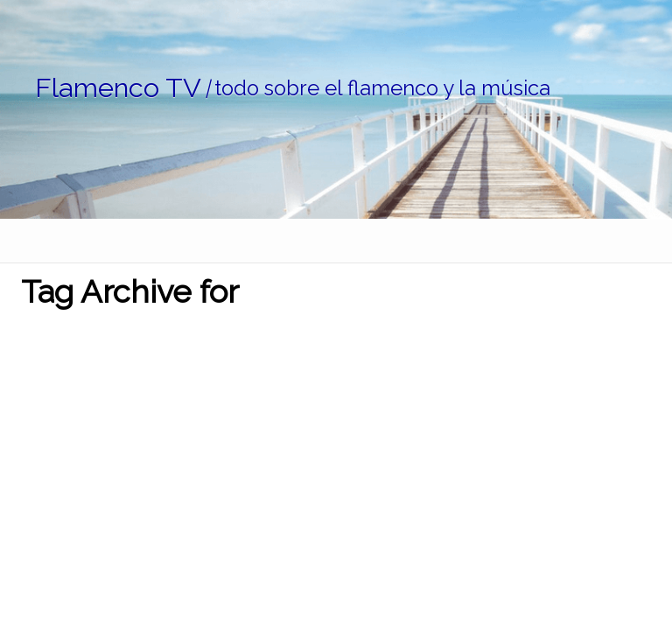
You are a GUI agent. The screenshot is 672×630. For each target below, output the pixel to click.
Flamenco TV (118, 87)
